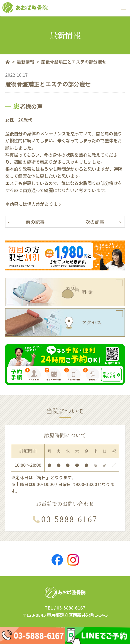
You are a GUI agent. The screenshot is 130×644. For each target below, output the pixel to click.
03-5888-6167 (65, 519)
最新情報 (26, 62)
